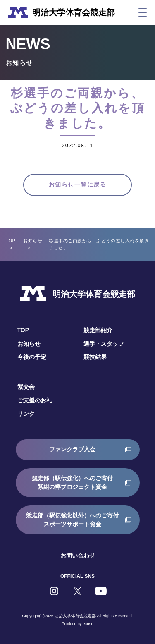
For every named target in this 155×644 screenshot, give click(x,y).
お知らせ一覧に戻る (77, 184)
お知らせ (33, 241)
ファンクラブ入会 (72, 449)
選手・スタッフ (104, 344)
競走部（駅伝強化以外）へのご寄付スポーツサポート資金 (72, 520)
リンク (26, 414)
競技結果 (95, 357)
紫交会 (26, 387)
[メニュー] (143, 12)
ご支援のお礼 (35, 400)
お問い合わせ (78, 555)
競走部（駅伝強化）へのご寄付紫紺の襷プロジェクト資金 (72, 482)
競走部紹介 (98, 330)
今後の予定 (32, 357)
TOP (11, 241)
